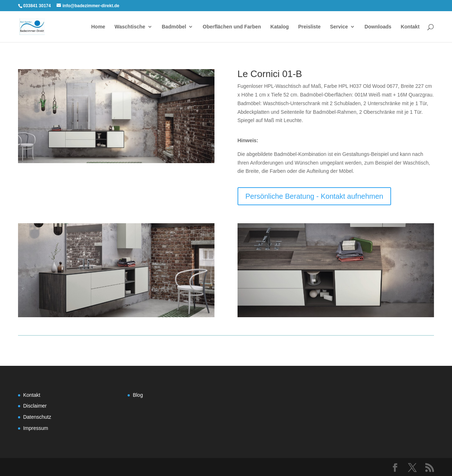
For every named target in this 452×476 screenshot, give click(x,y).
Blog (138, 395)
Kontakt (410, 27)
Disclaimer (35, 406)
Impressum (36, 428)
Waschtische (130, 27)
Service (339, 27)
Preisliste (309, 27)
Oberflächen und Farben (232, 27)
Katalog (280, 27)
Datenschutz (37, 417)
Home (98, 27)
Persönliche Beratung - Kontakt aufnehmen (314, 196)
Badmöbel (174, 27)
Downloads (378, 27)
